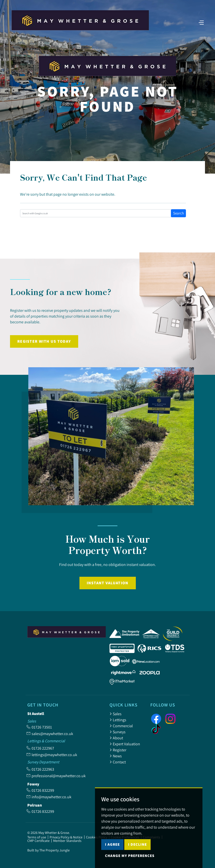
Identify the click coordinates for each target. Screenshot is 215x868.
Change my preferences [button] (130, 856)
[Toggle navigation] (201, 22)
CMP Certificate (38, 841)
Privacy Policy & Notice (66, 837)
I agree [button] (112, 844)
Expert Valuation (125, 744)
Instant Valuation (108, 583)
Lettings (118, 720)
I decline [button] (137, 844)
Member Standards (67, 841)
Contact (118, 762)
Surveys (118, 732)
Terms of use (37, 837)
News (116, 756)
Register (118, 750)
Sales (116, 714)
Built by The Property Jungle (48, 850)
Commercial (121, 726)
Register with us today (44, 341)
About (116, 738)
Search (179, 213)
